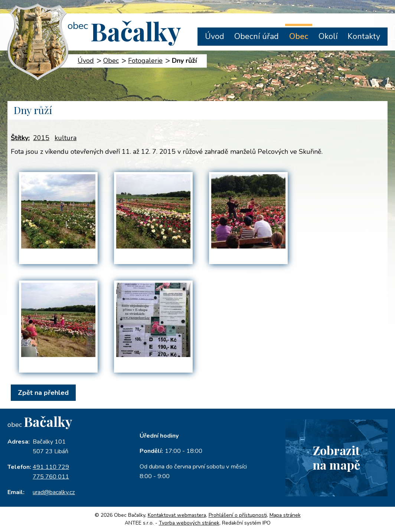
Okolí (328, 36)
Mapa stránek (285, 515)
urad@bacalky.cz (54, 492)
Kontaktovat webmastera (177, 515)
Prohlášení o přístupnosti (238, 515)
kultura (66, 138)
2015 (41, 138)
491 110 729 (51, 467)
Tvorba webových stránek (189, 523)
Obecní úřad (257, 36)
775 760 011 (51, 477)
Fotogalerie (145, 61)
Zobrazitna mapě (336, 457)
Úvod (215, 36)
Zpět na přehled (43, 393)
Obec (299, 36)
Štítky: (20, 138)
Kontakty (364, 36)
